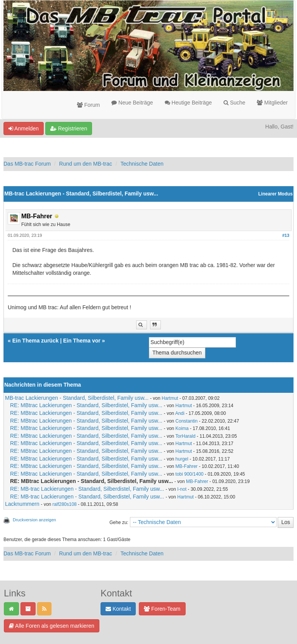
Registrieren (69, 128)
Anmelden (24, 128)
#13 (286, 235)
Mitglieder (272, 103)
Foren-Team (162, 609)
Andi (180, 413)
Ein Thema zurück (36, 341)
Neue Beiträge (132, 103)
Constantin (187, 421)
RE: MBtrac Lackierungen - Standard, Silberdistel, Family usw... (86, 405)
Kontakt (118, 609)
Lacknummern (22, 504)
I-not (182, 489)
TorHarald (185, 436)
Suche (235, 103)
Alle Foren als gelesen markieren (52, 626)
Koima (182, 428)
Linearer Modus (276, 194)
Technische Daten (142, 164)
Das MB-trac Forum (27, 164)
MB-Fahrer (187, 466)
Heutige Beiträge (188, 103)
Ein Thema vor (82, 341)
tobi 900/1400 (190, 474)
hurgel (182, 459)
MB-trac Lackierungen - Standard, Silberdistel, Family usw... (77, 398)
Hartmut (170, 398)
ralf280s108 (65, 504)
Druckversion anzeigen (34, 520)
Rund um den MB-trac (86, 164)
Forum (88, 105)
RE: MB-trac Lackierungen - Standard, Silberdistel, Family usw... (87, 489)
